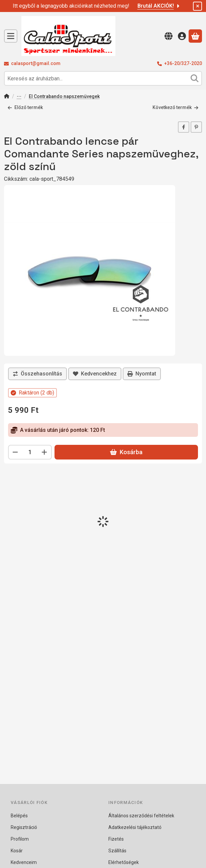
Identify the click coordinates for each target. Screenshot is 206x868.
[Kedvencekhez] (95, 374)
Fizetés (116, 839)
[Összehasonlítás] (37, 374)
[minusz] (15, 452)
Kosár (17, 851)
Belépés (19, 816)
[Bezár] (197, 6)
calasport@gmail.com (36, 63)
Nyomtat (142, 374)
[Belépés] (182, 36)
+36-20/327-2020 (183, 63)
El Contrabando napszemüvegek (64, 96)
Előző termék (25, 107)
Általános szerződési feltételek (141, 816)
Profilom (20, 839)
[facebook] (184, 127)
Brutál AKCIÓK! (159, 6)
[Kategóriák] (11, 36)
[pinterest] (196, 127)
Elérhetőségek (124, 862)
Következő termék (176, 107)
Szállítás (117, 851)
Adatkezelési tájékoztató (135, 827)
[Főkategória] (7, 97)
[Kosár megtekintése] (195, 36)
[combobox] (103, 78)
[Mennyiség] (30, 452)
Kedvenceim (24, 862)
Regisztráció (24, 827)
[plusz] (44, 452)
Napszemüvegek (19, 97)
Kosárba (126, 452)
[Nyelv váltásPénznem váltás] (169, 36)
